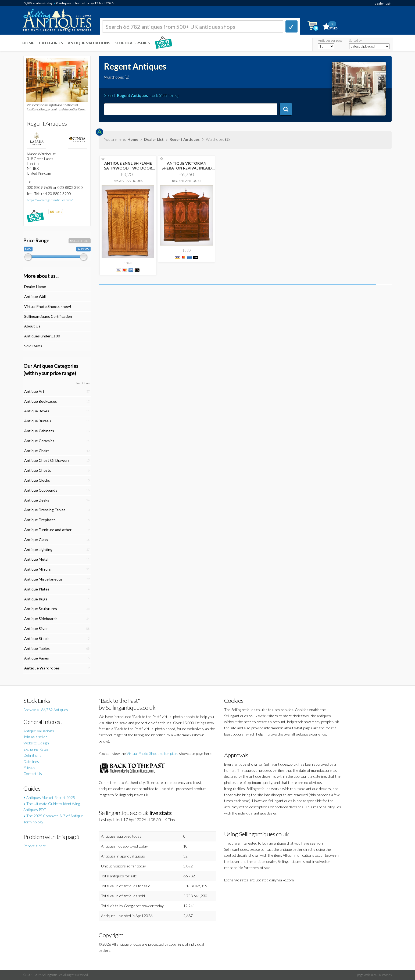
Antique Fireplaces (40, 520)
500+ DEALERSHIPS (132, 43)
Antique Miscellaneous (43, 579)
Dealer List (154, 139)
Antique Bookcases (41, 401)
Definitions (32, 755)
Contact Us (33, 774)
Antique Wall (35, 296)
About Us (32, 326)
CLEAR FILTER (80, 241)
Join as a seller (35, 737)
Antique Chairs (37, 451)
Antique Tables (37, 648)
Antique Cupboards (41, 490)
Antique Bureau (37, 421)
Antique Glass (36, 540)
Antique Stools (37, 638)
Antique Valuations (89, 43)
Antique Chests (38, 470)
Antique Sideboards (41, 619)
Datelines (31, 761)
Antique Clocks (37, 480)
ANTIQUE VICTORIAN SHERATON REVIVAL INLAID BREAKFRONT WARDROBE (187, 168)
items (56, 212)
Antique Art (34, 391)
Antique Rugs (36, 599)
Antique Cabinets (39, 431)
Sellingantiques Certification (48, 316)
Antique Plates (37, 589)
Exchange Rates (36, 749)
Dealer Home (35, 287)
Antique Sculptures (41, 609)
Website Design (36, 743)
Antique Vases (37, 658)
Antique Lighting (38, 550)
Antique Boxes (37, 411)
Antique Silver (36, 628)
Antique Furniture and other (48, 530)
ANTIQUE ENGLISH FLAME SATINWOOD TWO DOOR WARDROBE (128, 168)
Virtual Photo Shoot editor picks (152, 753)
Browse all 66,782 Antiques (46, 710)
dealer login (383, 3)
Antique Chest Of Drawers (47, 460)
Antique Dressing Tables (45, 510)
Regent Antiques (185, 139)
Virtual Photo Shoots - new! (48, 306)
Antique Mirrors (37, 569)
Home (28, 43)
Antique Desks (37, 500)
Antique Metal (36, 559)
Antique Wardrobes (42, 668)
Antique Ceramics (39, 441)
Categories (51, 43)
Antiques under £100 (42, 336)
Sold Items (33, 346)
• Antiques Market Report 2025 (49, 797)
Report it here (35, 846)
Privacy (29, 767)
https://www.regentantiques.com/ (50, 200)
